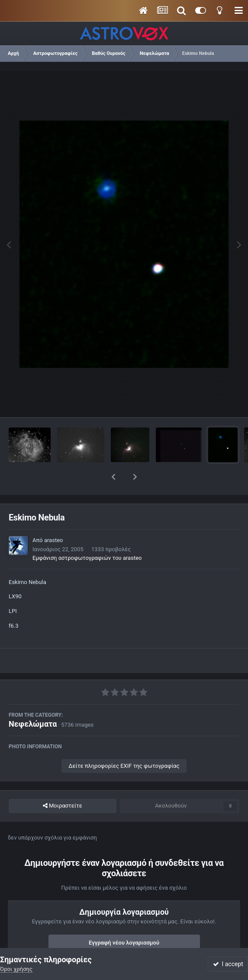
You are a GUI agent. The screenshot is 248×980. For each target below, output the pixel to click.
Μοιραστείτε (63, 783)
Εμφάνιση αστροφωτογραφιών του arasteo (87, 535)
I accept (228, 964)
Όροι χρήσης (16, 969)
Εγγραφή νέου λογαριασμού (124, 920)
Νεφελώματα (33, 701)
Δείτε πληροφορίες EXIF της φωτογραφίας (124, 743)
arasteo (54, 518)
